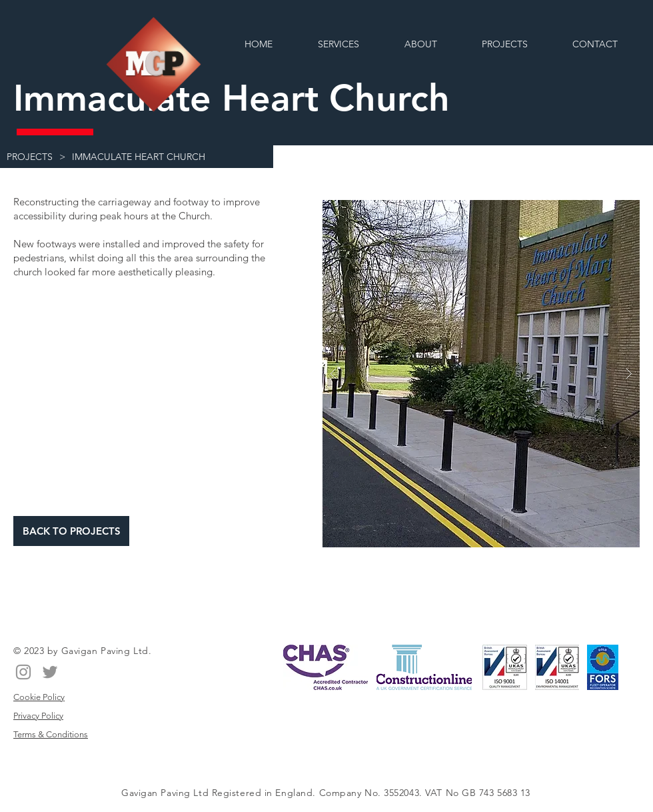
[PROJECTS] (30, 157)
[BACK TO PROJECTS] (71, 531)
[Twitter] (50, 672)
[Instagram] (23, 672)
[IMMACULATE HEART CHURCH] (139, 157)
